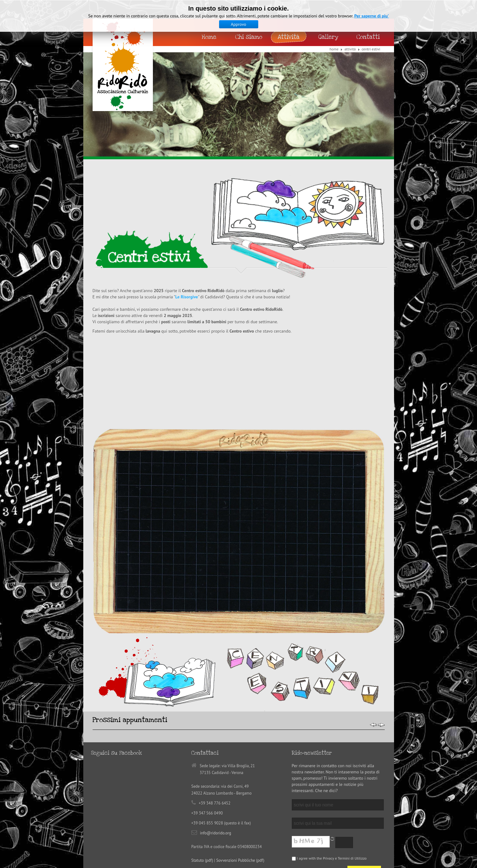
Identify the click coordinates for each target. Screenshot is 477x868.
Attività (350, 49)
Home (334, 49)
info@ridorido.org (216, 752)
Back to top (226, 817)
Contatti (368, 37)
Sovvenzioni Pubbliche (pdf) (240, 779)
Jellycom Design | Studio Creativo (177, 828)
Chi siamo (249, 37)
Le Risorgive (187, 297)
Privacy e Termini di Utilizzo (345, 777)
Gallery (328, 37)
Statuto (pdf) (202, 779)
